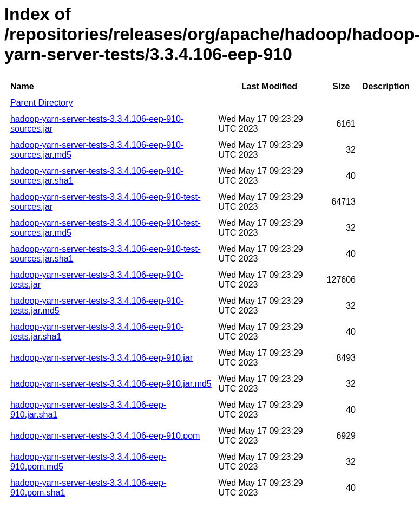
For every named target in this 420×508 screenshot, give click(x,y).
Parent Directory (42, 103)
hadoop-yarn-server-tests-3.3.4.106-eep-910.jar (101, 358)
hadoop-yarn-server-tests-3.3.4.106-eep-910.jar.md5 (111, 384)
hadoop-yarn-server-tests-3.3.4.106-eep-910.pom (105, 436)
